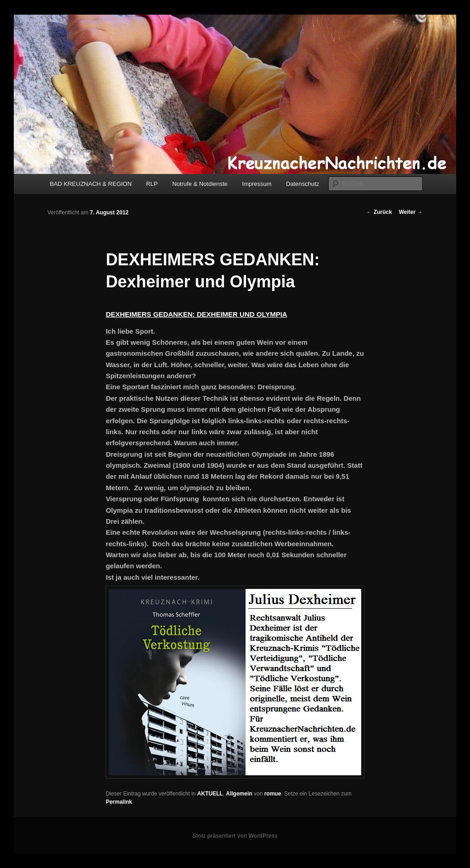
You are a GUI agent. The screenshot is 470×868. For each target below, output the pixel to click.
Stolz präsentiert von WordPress (235, 836)
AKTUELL (210, 794)
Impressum (257, 184)
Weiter (411, 212)
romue (273, 794)
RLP (152, 184)
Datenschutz (302, 184)
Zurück (379, 212)
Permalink (119, 802)
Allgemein (239, 794)
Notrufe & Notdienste (200, 184)
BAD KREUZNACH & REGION (90, 184)
